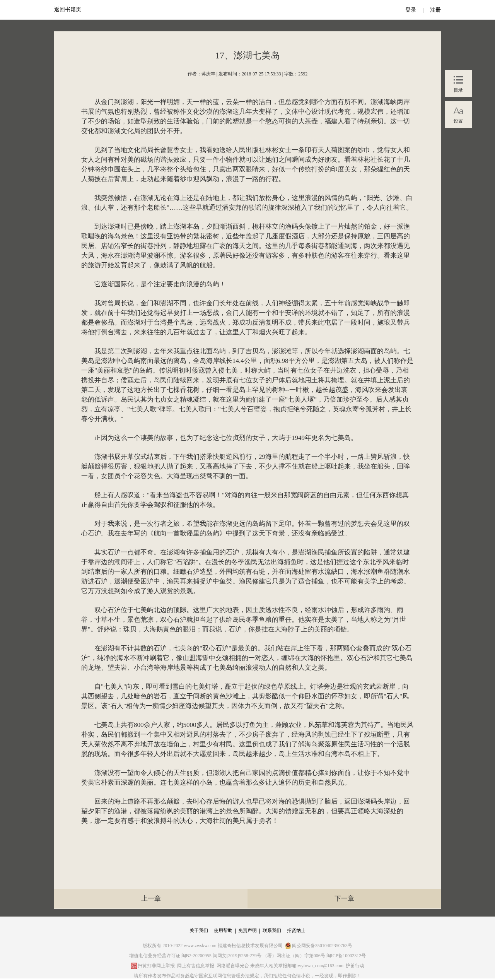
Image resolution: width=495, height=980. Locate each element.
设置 (458, 121)
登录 (411, 10)
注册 (435, 10)
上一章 (151, 899)
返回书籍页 (68, 9)
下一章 (344, 899)
